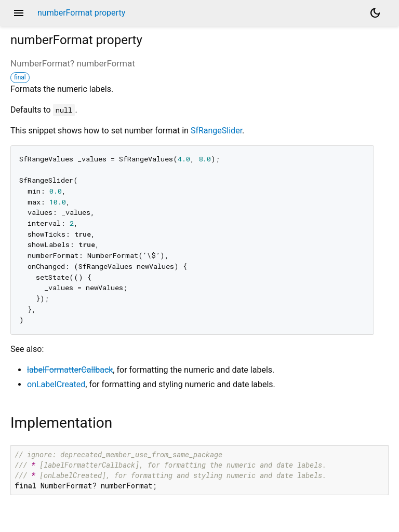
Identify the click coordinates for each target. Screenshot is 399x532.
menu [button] (19, 13)
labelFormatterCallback (70, 370)
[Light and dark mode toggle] (375, 13)
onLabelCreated (56, 384)
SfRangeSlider (216, 131)
